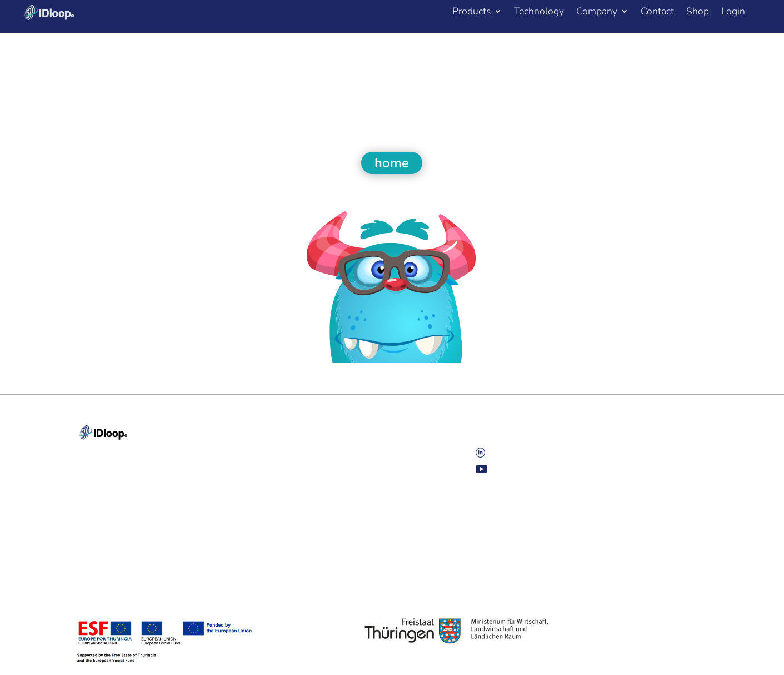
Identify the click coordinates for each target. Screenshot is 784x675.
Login (733, 13)
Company (597, 13)
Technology (539, 13)
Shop (698, 13)
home (392, 163)
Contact (657, 13)
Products (471, 13)
